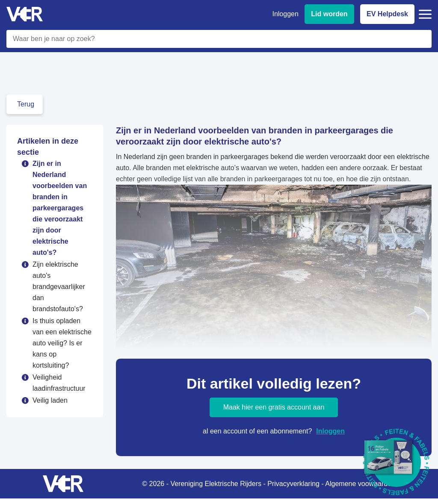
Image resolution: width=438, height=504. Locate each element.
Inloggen (330, 431)
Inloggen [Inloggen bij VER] (285, 14)
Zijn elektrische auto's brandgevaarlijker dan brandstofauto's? (59, 287)
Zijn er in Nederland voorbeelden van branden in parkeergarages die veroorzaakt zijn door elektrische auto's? (60, 208)
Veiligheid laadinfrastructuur (59, 383)
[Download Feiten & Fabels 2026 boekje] (396, 462)
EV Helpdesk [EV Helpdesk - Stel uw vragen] (387, 14)
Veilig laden (50, 400)
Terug (26, 104)
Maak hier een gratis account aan (274, 407)
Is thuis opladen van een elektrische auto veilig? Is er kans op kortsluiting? (62, 343)
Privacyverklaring (293, 484)
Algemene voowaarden (360, 484)
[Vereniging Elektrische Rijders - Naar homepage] (25, 14)
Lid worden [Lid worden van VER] (329, 14)
